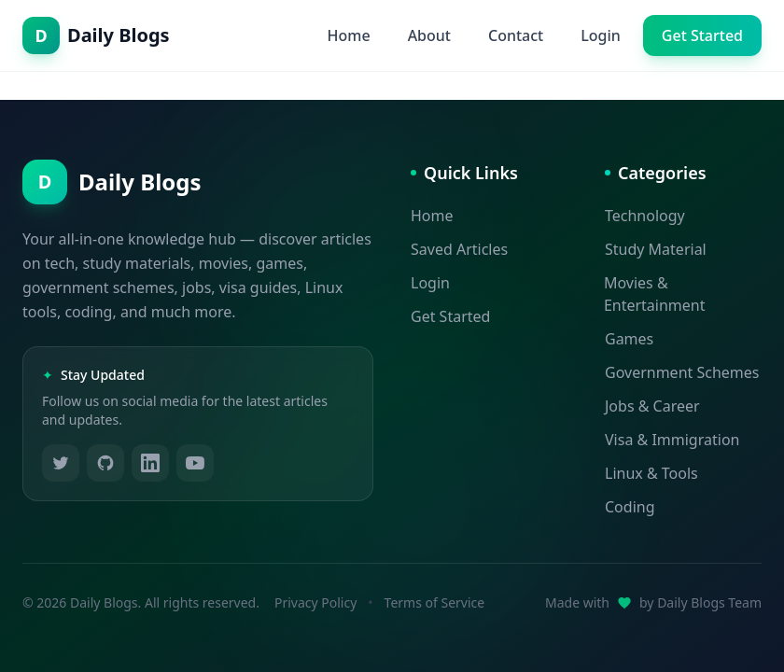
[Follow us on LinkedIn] (150, 463)
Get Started (702, 35)
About (429, 35)
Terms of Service (435, 602)
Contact (516, 35)
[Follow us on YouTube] (195, 463)
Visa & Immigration (672, 440)
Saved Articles (459, 249)
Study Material (656, 249)
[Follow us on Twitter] (61, 463)
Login (601, 35)
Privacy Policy (315, 602)
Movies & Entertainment (655, 294)
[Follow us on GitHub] (105, 463)
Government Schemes (682, 372)
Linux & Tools (651, 473)
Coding (630, 507)
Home (349, 35)
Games (629, 339)
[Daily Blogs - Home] (96, 35)
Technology (645, 216)
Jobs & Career (652, 406)
